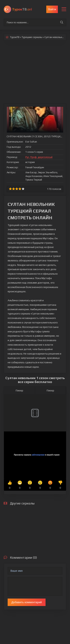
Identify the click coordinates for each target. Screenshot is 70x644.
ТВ (22, 9)
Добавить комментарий (27, 602)
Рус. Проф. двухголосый (39, 157)
